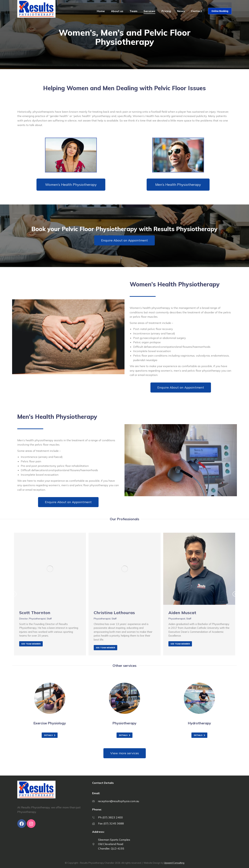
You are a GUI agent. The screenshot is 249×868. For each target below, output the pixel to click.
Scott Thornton (35, 613)
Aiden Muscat (182, 613)
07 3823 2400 (202, 4)
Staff (49, 619)
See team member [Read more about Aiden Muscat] (180, 644)
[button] (111, 659)
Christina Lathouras (114, 613)
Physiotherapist (37, 619)
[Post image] (50, 569)
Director (24, 619)
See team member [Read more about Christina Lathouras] (105, 648)
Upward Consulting (174, 863)
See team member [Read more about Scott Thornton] (31, 644)
